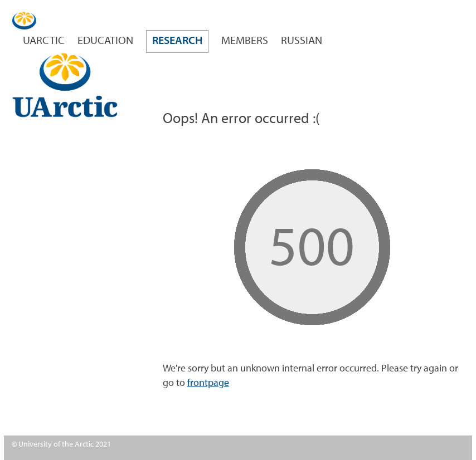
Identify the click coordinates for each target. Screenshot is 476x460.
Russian (302, 41)
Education (105, 41)
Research (177, 41)
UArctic (44, 41)
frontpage (208, 383)
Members (245, 41)
